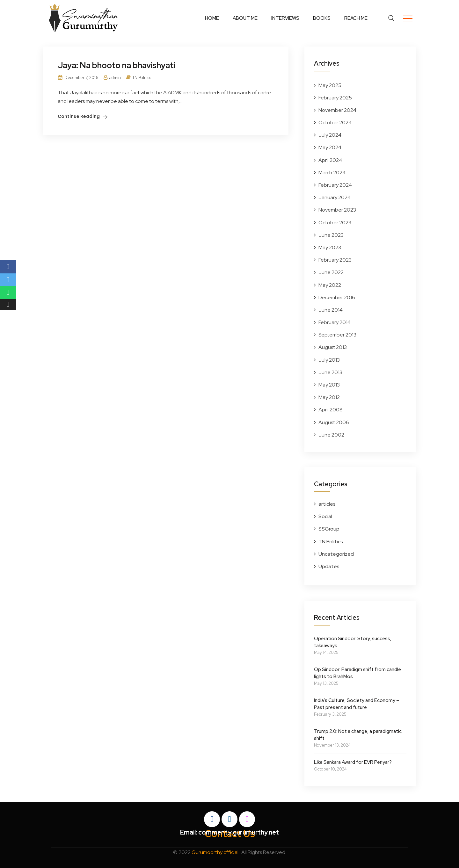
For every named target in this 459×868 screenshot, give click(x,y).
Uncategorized (336, 554)
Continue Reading (79, 116)
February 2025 (335, 98)
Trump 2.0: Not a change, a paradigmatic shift (358, 735)
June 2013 (330, 372)
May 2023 (330, 247)
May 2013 (329, 385)
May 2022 (330, 285)
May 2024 (330, 147)
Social (325, 516)
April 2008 (331, 410)
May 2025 (330, 85)
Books (322, 18)
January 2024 (335, 197)
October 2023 (335, 223)
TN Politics (142, 78)
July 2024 (330, 135)
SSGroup (329, 529)
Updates (329, 566)
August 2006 (334, 422)
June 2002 (331, 435)
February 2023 (335, 260)
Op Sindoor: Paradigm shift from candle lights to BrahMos (357, 673)
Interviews (285, 18)
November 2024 (337, 110)
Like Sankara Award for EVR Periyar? (353, 762)
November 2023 (337, 210)
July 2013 (329, 360)
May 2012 (329, 397)
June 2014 (331, 310)
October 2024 (335, 123)
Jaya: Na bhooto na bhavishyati (117, 65)
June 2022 (331, 272)
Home (212, 18)
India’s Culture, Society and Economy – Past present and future (357, 704)
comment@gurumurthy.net (239, 832)
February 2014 (335, 322)
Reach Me (356, 18)
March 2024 (332, 173)
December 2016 (337, 297)
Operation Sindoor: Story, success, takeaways (353, 642)
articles (327, 504)
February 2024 (335, 185)
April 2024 (330, 160)
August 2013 (333, 347)
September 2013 (337, 335)
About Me (245, 18)
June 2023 (331, 235)
